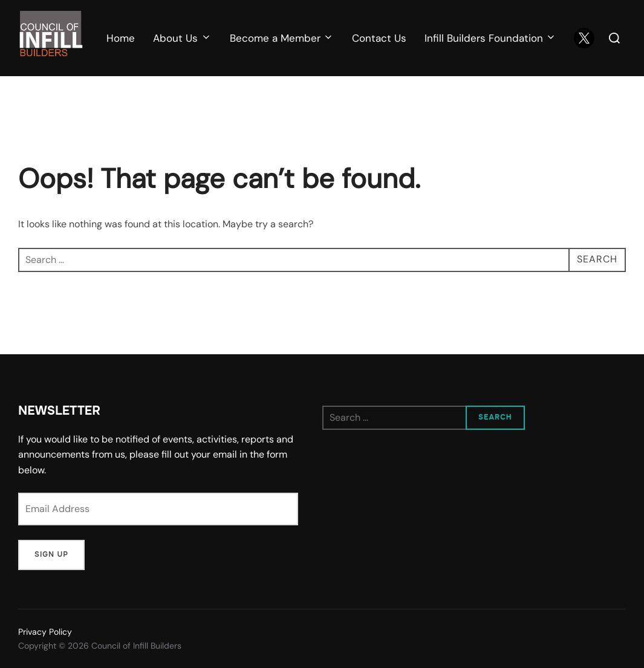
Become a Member (282, 38)
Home (121, 38)
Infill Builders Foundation (490, 38)
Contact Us (379, 38)
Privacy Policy (45, 632)
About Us (182, 38)
